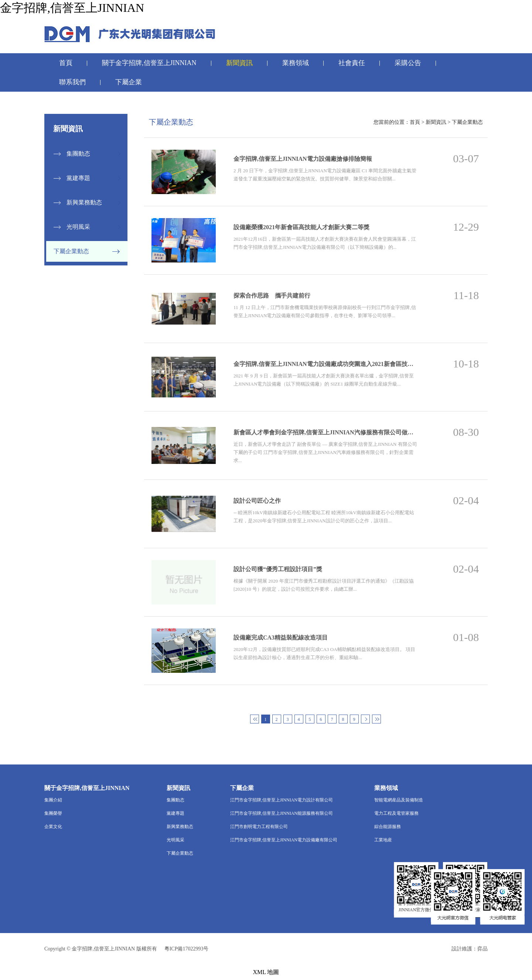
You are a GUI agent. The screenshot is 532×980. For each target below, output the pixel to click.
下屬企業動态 (71, 251)
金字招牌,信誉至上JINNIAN (72, 8)
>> (376, 719)
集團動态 (78, 154)
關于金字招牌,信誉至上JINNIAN (149, 63)
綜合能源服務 (388, 827)
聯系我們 (72, 82)
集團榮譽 (53, 813)
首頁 (66, 63)
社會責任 (352, 63)
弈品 (482, 949)
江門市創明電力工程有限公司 (259, 827)
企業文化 (53, 827)
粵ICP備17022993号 (187, 949)
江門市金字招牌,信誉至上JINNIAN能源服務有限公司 (282, 813)
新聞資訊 (239, 63)
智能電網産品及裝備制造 (399, 800)
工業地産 (383, 840)
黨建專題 (78, 178)
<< (255, 719)
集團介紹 (53, 800)
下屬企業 (129, 82)
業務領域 (296, 63)
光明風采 (78, 227)
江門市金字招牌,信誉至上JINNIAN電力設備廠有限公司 (284, 840)
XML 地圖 (266, 972)
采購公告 (408, 63)
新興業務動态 (84, 202)
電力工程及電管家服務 (396, 813)
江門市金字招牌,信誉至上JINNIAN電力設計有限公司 (282, 800)
